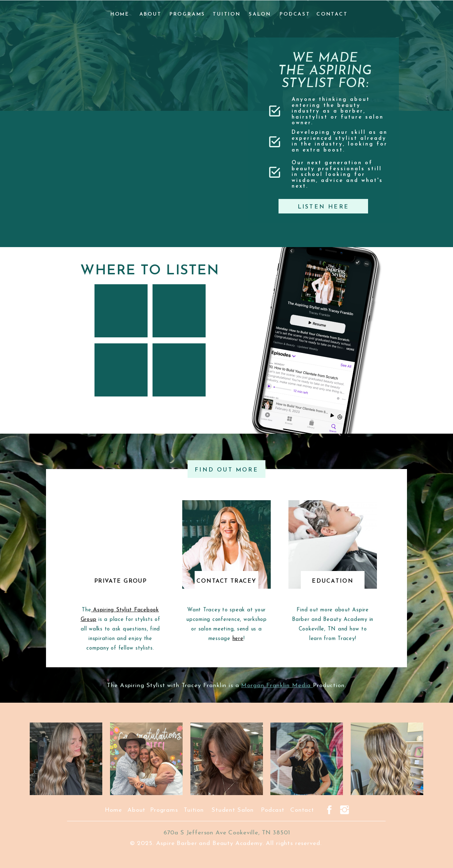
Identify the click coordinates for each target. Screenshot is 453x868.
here (238, 639)
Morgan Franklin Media (277, 686)
